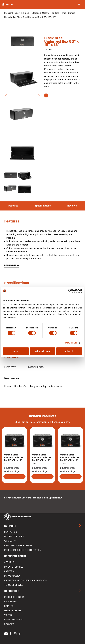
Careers (9, 571)
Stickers (9, 624)
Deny (16, 351)
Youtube (5, 633)
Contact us (11, 532)
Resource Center (14, 597)
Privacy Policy (12, 576)
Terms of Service (14, 585)
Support (10, 526)
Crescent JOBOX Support (18, 546)
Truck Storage (68, 13)
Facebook (10, 633)
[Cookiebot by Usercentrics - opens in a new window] (70, 291)
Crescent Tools (11, 13)
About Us (9, 562)
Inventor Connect (14, 567)
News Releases (13, 611)
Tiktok (20, 633)
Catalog (9, 606)
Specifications (43, 206)
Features (13, 206)
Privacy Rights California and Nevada (25, 580)
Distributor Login (14, 537)
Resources (36, 367)
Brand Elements (13, 620)
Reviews (72, 206)
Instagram (15, 633)
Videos (8, 615)
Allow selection (42, 351)
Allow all (69, 351)
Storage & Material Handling (45, 13)
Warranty (10, 541)
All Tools (25, 13)
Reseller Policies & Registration (23, 550)
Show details (71, 343)
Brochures (10, 602)
